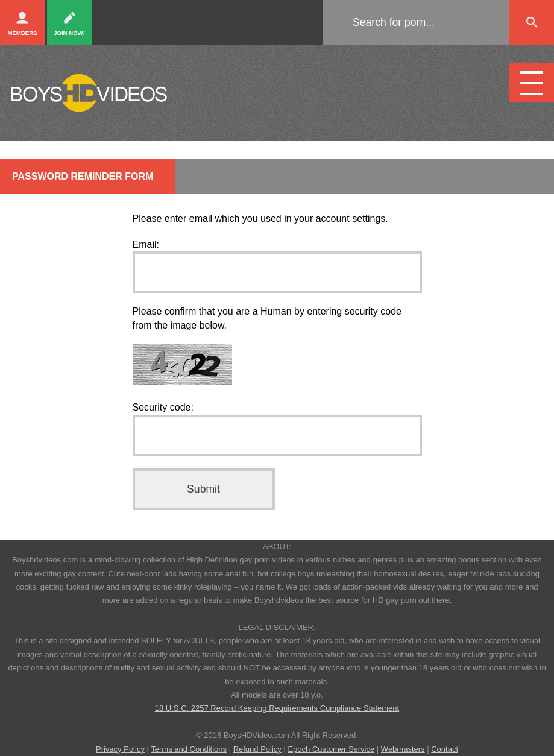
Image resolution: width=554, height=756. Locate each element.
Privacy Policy (120, 749)
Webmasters (403, 749)
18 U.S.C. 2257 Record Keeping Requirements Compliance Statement (277, 708)
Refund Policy (257, 749)
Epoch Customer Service (331, 749)
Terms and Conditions (189, 749)
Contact (445, 749)
